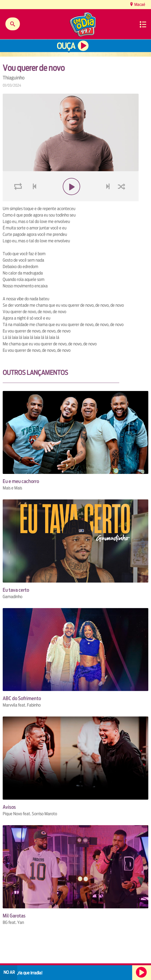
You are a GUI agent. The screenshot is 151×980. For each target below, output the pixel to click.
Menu (143, 24)
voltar (33, 199)
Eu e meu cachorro (21, 481)
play (71, 199)
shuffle (122, 199)
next (109, 199)
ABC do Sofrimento (22, 698)
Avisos (9, 807)
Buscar (13, 24)
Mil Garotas (14, 916)
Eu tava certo (16, 590)
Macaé (139, 4)
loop (19, 199)
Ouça (66, 46)
